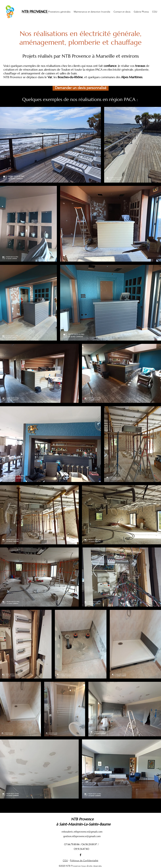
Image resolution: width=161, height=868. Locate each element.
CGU (65, 860)
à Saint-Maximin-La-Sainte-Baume (83, 824)
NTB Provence (83, 819)
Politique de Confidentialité (84, 860)
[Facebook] (80, 855)
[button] (81, 88)
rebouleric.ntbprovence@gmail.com (82, 832)
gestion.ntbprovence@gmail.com (82, 836)
